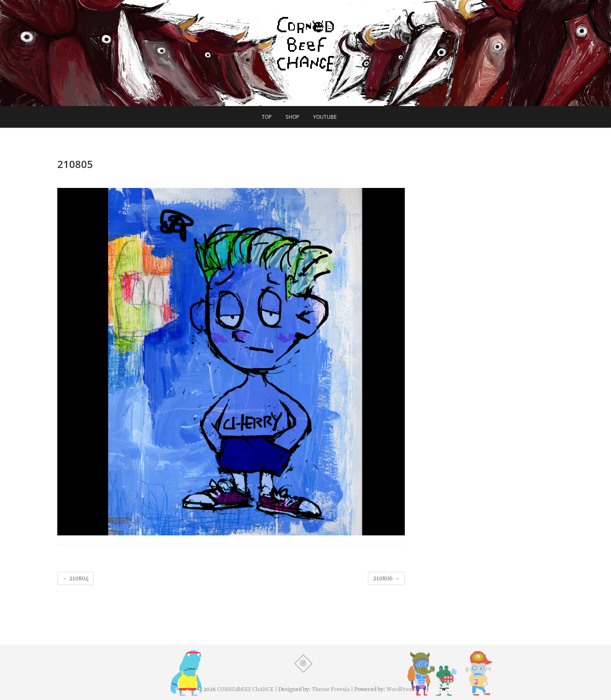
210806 (386, 578)
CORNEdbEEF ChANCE (245, 689)
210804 (76, 578)
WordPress (400, 689)
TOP (267, 117)
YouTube (325, 117)
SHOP (292, 117)
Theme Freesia (331, 689)
